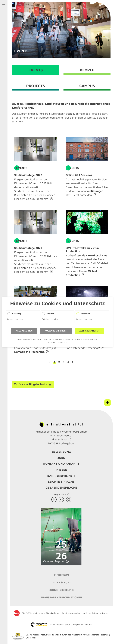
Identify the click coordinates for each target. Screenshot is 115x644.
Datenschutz (62, 342)
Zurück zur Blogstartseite (31, 384)
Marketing (17, 314)
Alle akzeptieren (89, 331)
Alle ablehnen (24, 331)
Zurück (50, 362)
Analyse (50, 314)
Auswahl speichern (56, 331)
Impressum (52, 342)
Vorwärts (72, 362)
